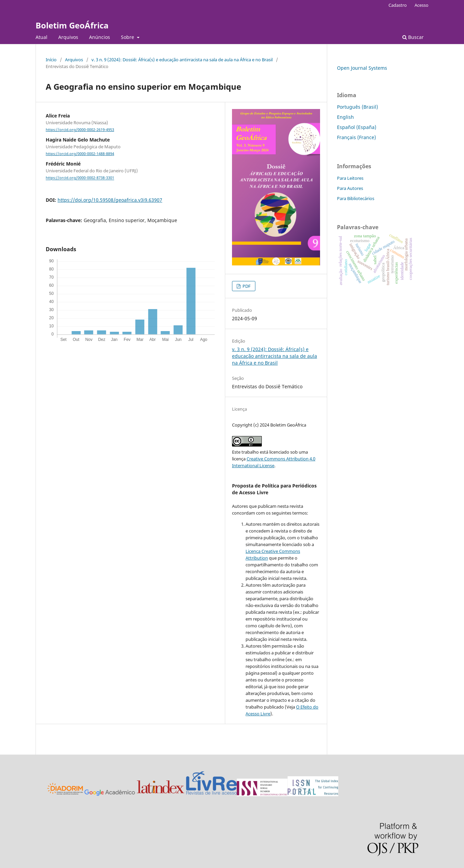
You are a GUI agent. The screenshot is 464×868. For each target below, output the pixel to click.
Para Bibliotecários (356, 198)
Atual (41, 37)
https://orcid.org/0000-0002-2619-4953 (80, 130)
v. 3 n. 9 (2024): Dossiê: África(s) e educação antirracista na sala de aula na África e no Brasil (182, 60)
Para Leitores (350, 178)
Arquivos (68, 37)
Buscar (413, 37)
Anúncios (100, 37)
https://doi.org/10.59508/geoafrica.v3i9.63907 (110, 200)
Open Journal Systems (362, 68)
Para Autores (350, 188)
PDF (246, 286)
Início (51, 60)
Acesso (421, 5)
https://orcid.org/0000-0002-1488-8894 (80, 154)
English (345, 117)
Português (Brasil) (357, 107)
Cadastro (398, 5)
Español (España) (357, 127)
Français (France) (356, 137)
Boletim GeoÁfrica (72, 25)
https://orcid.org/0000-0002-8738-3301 (80, 178)
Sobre (128, 37)
